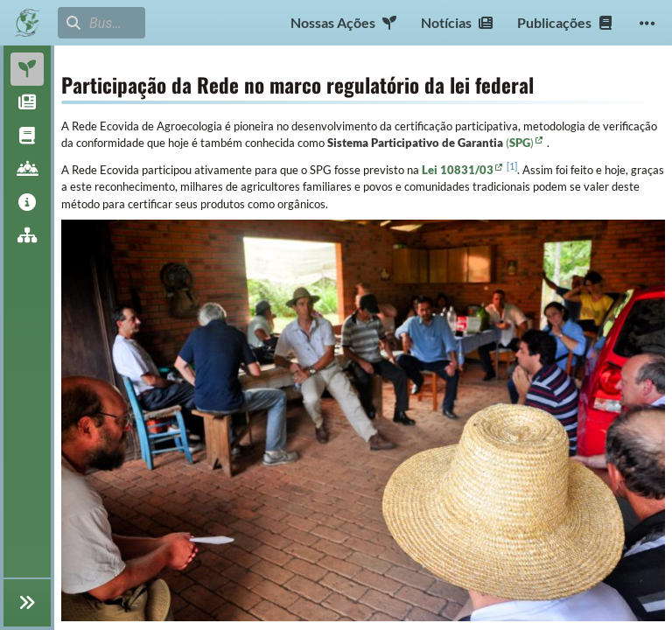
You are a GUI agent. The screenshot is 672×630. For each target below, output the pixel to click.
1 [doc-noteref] (512, 166)
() (520, 143)
